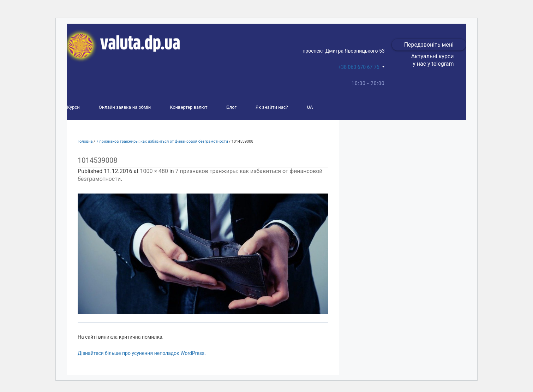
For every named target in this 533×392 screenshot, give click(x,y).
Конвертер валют (188, 107)
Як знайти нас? (272, 107)
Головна (85, 141)
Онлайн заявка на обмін (125, 107)
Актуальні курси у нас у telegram (433, 60)
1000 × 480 (154, 171)
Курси (73, 107)
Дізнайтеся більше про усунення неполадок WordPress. (142, 353)
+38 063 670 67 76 (359, 67)
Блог (231, 107)
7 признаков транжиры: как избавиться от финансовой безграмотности (162, 141)
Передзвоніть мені (429, 45)
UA (310, 107)
